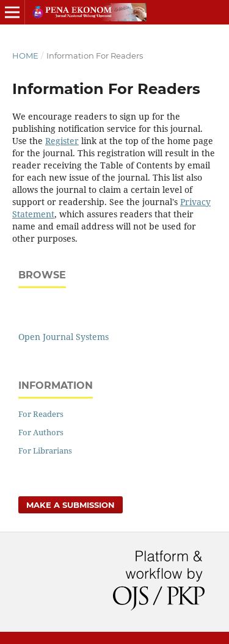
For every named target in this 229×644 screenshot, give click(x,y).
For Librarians (45, 450)
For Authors (41, 432)
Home (25, 56)
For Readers (41, 414)
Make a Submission (71, 505)
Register (62, 141)
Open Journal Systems (64, 337)
